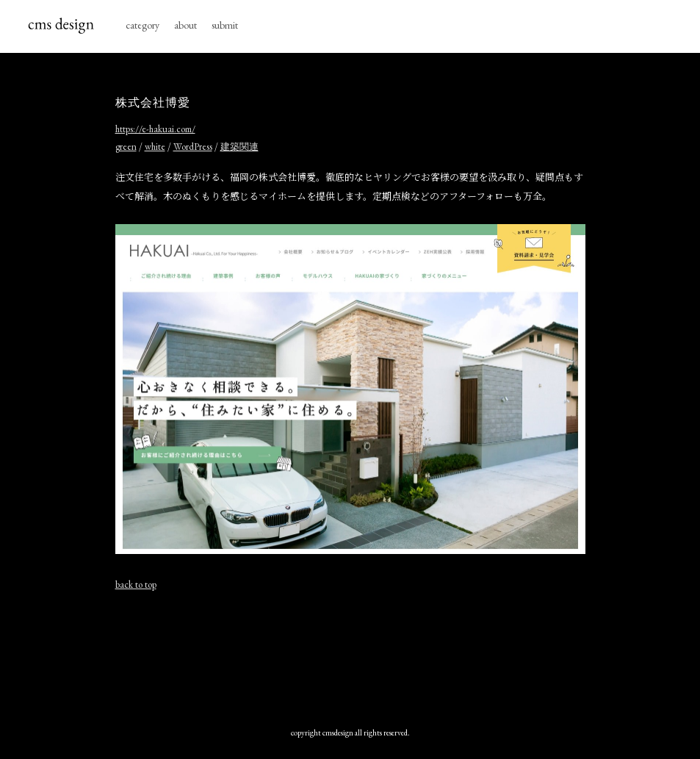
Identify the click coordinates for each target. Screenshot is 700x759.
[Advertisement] (383, 655)
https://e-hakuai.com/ (155, 129)
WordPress (193, 147)
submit (225, 25)
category (142, 25)
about (185, 25)
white (155, 147)
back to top (136, 584)
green (126, 147)
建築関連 (239, 147)
